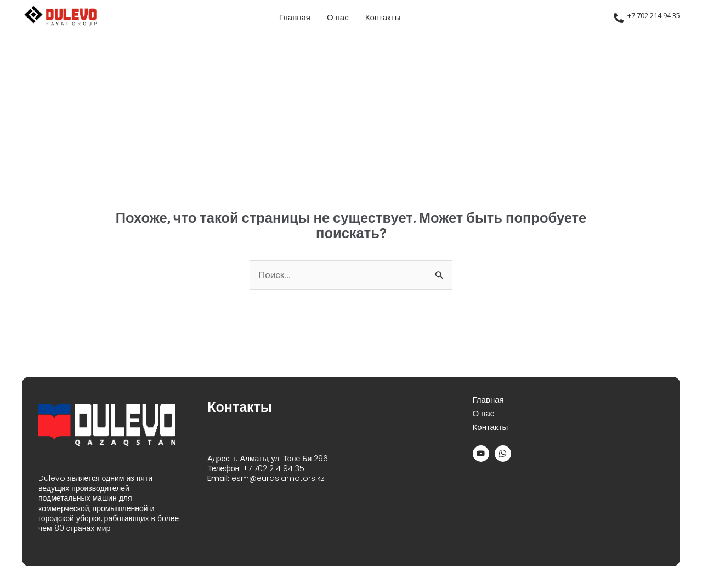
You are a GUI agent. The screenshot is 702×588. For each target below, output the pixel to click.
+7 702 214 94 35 (654, 15)
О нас (338, 18)
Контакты (383, 18)
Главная (295, 18)
